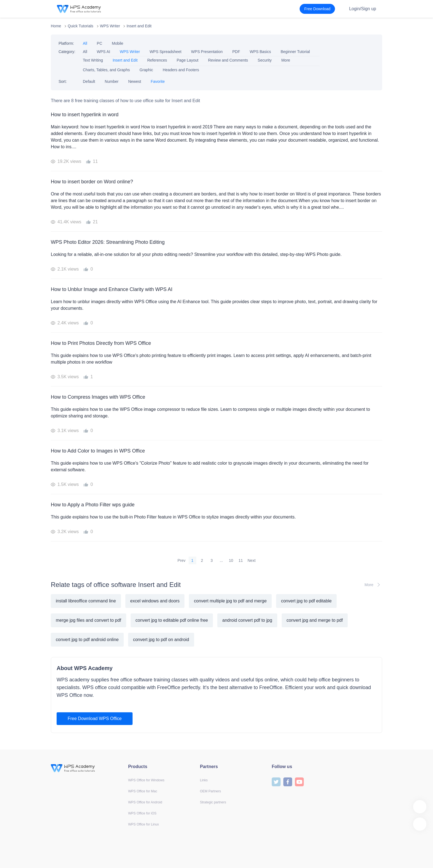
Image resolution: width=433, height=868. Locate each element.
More (286, 60)
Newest (135, 81)
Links (204, 780)
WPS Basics (260, 52)
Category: (67, 52)
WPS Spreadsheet (166, 52)
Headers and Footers (181, 70)
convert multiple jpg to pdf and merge (230, 601)
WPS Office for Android (145, 802)
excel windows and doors (155, 601)
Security (265, 60)
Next (252, 560)
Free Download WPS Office (95, 719)
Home (56, 26)
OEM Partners (210, 791)
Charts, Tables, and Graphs (106, 70)
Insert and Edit (139, 26)
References (157, 60)
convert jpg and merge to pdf (315, 620)
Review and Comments (228, 60)
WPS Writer (110, 26)
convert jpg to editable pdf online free (172, 620)
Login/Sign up (363, 9)
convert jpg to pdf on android (161, 640)
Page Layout (188, 60)
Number (112, 81)
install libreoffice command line (86, 601)
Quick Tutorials (80, 26)
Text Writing (93, 60)
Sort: (63, 81)
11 (241, 560)
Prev (182, 560)
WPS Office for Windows (146, 780)
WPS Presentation (207, 52)
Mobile (118, 43)
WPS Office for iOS (142, 813)
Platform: (66, 43)
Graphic (146, 70)
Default (89, 81)
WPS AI (104, 52)
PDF (236, 52)
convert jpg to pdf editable (306, 601)
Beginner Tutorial (295, 52)
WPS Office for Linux (143, 824)
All (85, 43)
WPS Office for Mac (143, 791)
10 (231, 560)
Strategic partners (213, 802)
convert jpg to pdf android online (87, 640)
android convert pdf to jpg (247, 620)
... (221, 560)
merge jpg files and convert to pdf (89, 620)
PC (100, 43)
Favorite (158, 81)
